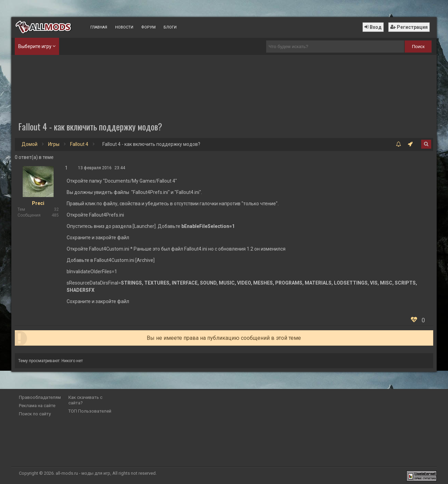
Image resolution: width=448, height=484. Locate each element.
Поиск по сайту (35, 414)
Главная (99, 27)
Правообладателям (40, 397)
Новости (124, 27)
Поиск (418, 47)
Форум (148, 27)
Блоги (170, 27)
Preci (38, 203)
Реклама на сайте (37, 406)
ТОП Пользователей (90, 411)
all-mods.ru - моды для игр (83, 473)
